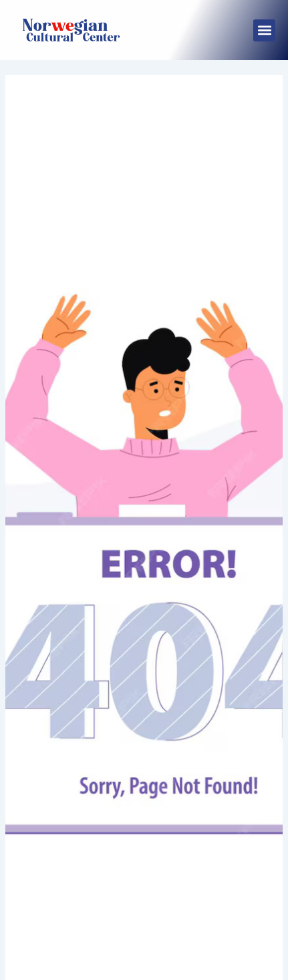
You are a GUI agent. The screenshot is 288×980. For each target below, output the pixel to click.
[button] (264, 30)
